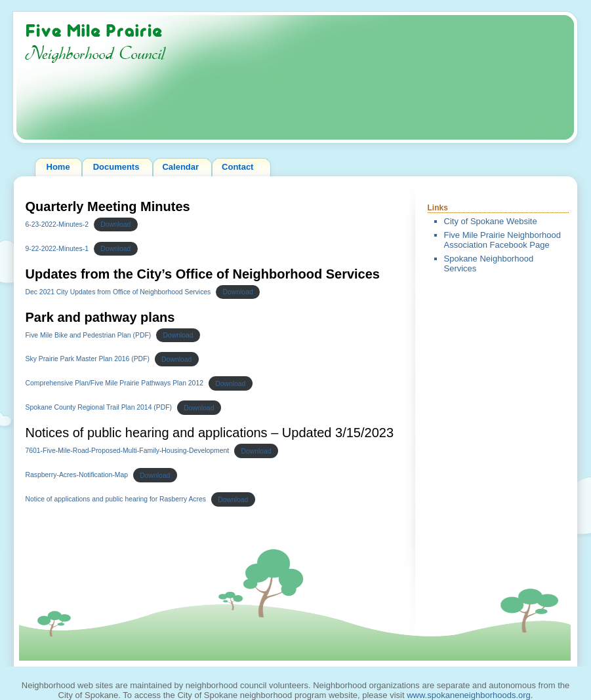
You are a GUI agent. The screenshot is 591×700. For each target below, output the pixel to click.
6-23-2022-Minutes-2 (57, 224)
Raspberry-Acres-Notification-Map (77, 476)
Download (115, 224)
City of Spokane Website (491, 221)
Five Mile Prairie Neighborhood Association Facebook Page (502, 240)
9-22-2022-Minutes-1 (57, 249)
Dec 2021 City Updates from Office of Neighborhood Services (118, 292)
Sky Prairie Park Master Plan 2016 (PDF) (88, 360)
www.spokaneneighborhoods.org (469, 695)
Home (58, 167)
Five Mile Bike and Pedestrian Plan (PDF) (89, 335)
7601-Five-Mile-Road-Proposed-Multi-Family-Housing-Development (128, 451)
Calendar (180, 167)
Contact (237, 167)
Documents (116, 167)
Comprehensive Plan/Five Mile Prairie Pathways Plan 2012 (114, 384)
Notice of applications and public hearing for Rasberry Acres (116, 500)
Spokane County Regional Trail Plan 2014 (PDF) (99, 408)
